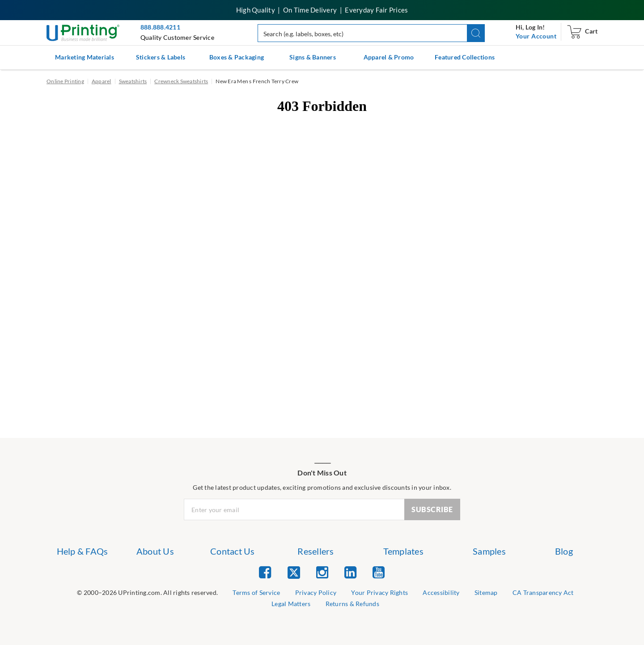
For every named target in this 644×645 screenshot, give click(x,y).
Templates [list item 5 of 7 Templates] (403, 551)
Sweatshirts (133, 81)
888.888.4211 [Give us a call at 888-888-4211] (160, 27)
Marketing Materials (85, 57)
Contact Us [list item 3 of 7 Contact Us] (233, 551)
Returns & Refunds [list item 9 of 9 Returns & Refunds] (352, 604)
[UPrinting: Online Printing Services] (83, 32)
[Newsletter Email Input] (294, 509)
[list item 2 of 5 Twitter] (294, 573)
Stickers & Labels (161, 57)
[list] (147, 593)
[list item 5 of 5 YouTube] (379, 572)
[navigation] (536, 36)
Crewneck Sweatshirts (181, 81)
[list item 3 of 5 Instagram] (322, 572)
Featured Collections (465, 57)
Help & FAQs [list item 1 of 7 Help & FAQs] (83, 551)
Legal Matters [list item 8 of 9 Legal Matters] (291, 604)
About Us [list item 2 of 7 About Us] (155, 551)
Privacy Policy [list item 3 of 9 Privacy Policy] (316, 592)
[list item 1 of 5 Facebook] (265, 572)
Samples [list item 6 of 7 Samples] (489, 551)
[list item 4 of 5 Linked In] (350, 572)
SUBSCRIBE (432, 509)
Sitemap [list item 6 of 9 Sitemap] (486, 592)
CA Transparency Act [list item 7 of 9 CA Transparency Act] (543, 592)
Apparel (102, 81)
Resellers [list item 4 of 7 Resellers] (316, 551)
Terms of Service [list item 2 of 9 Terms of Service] (256, 592)
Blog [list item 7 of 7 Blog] (564, 551)
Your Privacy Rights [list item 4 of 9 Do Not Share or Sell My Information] (379, 592)
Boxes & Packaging (237, 57)
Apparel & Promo (389, 57)
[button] (476, 33)
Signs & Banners (313, 57)
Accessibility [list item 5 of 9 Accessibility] (441, 592)
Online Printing (65, 81)
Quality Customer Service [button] (177, 37)
